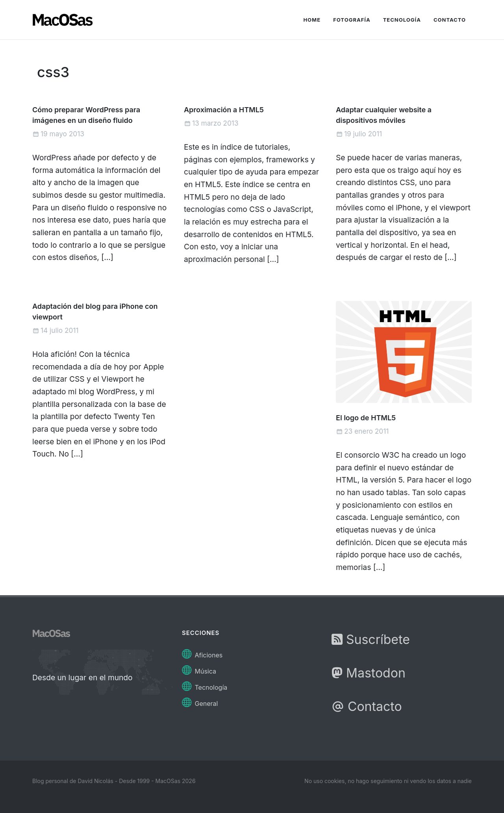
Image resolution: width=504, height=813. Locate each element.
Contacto (367, 706)
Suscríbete (371, 639)
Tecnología (205, 685)
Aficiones (202, 653)
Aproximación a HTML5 (224, 110)
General (200, 701)
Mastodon (369, 673)
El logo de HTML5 (366, 418)
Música (199, 669)
